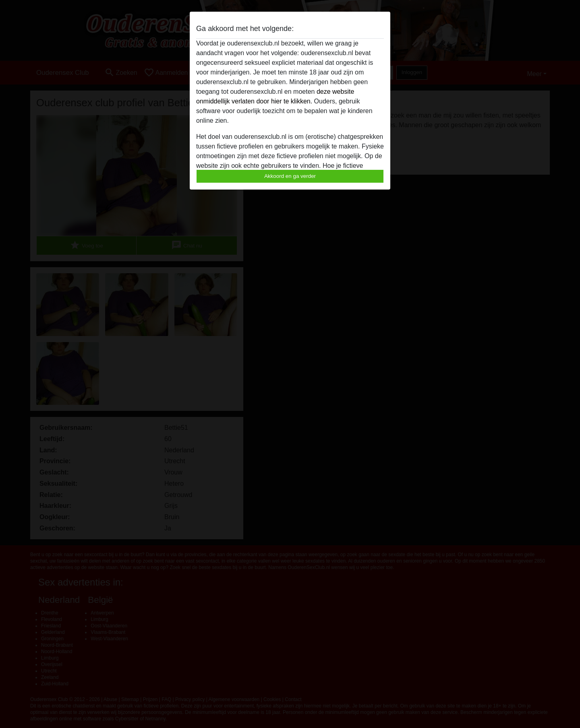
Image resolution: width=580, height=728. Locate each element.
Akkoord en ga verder (290, 176)
